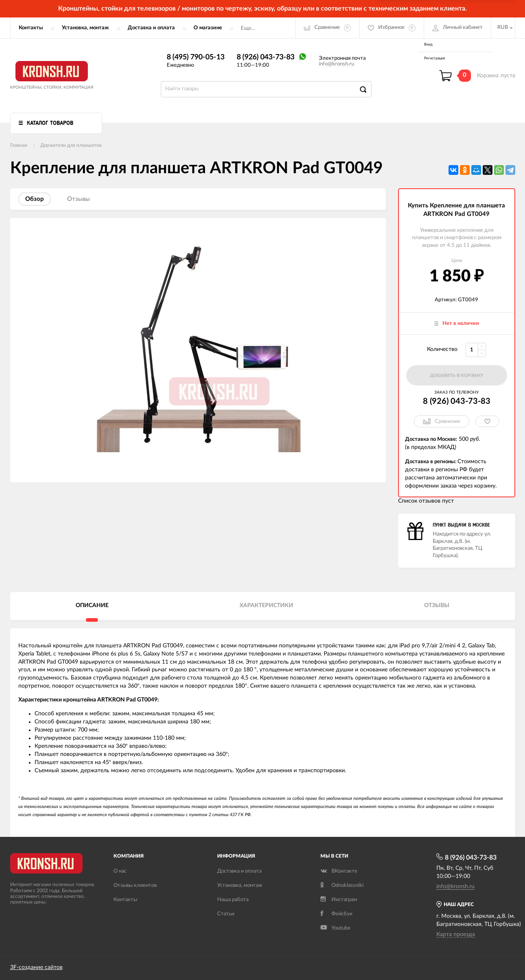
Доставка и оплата (151, 28)
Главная (19, 145)
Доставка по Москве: (431, 439)
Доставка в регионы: (431, 462)
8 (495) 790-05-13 (196, 57)
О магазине (208, 28)
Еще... (248, 28)
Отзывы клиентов (135, 885)
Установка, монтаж (85, 28)
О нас (120, 871)
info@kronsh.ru (337, 64)
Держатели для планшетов (71, 145)
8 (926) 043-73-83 (266, 57)
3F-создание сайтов (36, 967)
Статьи (226, 914)
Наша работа (233, 900)
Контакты (31, 28)
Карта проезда (456, 934)
